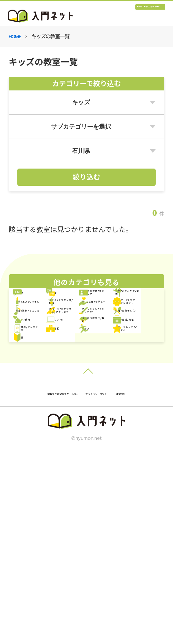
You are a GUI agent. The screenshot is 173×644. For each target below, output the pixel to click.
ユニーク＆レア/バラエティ (130, 490)
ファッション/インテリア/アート (52, 405)
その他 (33, 511)
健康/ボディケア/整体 (131, 321)
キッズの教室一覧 (50, 37)
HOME (15, 37)
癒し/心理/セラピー (50, 363)
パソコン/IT (119, 427)
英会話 (33, 300)
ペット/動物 (40, 427)
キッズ (33, 490)
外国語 (112, 300)
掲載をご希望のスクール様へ (125, 15)
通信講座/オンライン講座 (52, 469)
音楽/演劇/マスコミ (50, 384)
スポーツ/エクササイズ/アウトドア (130, 384)
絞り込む (86, 178)
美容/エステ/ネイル (50, 342)
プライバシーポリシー (72, 584)
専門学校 (114, 469)
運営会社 (118, 584)
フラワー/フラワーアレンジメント (130, 363)
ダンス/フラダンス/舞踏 (131, 342)
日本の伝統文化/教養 (52, 448)
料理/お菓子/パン (126, 405)
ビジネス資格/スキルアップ (52, 321)
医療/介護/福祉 (123, 448)
